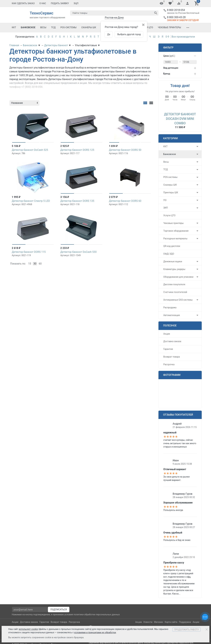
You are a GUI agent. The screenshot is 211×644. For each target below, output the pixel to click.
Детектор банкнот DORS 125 (77, 150)
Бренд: (167, 74)
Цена (169, 56)
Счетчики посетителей (175, 292)
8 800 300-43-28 (176, 17)
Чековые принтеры (169, 27)
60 (40, 264)
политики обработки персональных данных (97, 614)
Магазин (159, 622)
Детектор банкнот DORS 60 (125, 201)
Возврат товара (172, 357)
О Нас (43, 3)
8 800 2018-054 (176, 10)
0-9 (167, 37)
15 (30, 264)
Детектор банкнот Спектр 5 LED (31, 201)
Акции (167, 334)
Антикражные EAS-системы (178, 300)
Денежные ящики (173, 261)
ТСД (53, 27)
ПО (165, 200)
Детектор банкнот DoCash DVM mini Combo (180, 119)
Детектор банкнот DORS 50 (125, 150)
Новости (148, 622)
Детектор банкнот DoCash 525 (30, 150)
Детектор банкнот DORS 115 (29, 252)
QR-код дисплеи (172, 246)
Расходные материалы (175, 239)
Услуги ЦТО (170, 215)
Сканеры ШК (89, 27)
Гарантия (168, 349)
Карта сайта (171, 622)
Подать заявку (60, 3)
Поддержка (185, 622)
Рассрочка (169, 364)
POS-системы (68, 27)
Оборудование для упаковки (178, 277)
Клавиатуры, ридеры (174, 269)
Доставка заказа (172, 341)
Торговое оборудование (176, 231)
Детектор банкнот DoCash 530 (79, 252)
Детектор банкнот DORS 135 (77, 201)
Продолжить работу (186, 630)
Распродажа (170, 307)
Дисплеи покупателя (174, 284)
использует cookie (28, 629)
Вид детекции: (171, 68)
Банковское (28, 27)
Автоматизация (172, 315)
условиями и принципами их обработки (95, 632)
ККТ (14, 27)
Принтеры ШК (171, 192)
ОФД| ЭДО (169, 254)
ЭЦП (76, 3)
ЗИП (166, 208)
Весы (43, 27)
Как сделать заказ (23, 3)
